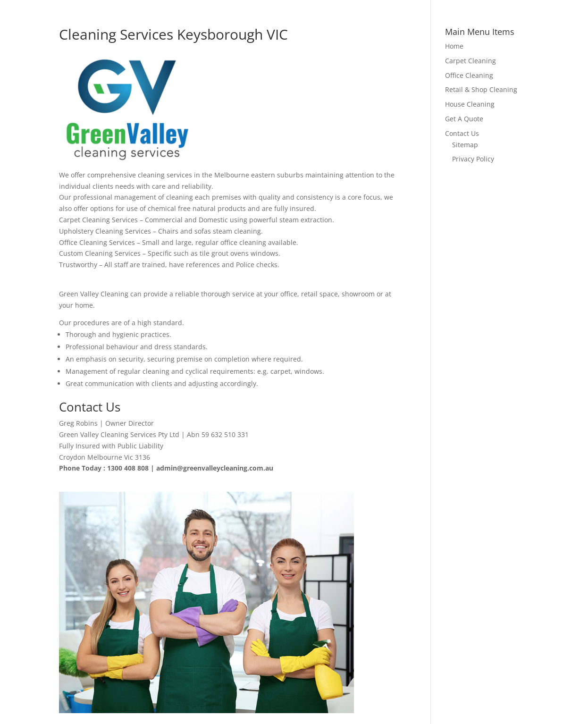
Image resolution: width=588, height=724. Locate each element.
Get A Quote (464, 119)
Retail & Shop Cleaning (481, 89)
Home (454, 46)
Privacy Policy (473, 159)
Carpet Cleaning (470, 61)
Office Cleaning (469, 75)
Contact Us (462, 133)
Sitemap (465, 145)
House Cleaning (470, 104)
